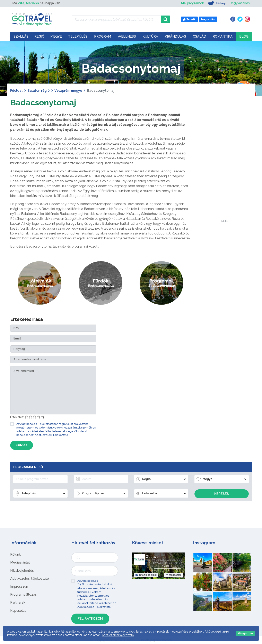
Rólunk (15, 554)
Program (103, 36)
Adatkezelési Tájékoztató (51, 435)
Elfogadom (245, 633)
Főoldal (16, 91)
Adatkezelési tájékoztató (30, 579)
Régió (39, 36)
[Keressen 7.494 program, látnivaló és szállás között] (116, 19)
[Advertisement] (224, 159)
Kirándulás (175, 36)
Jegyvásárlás (240, 3)
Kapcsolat (18, 611)
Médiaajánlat (20, 562)
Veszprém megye (68, 91)
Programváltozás (23, 594)
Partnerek (18, 602)
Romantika (223, 36)
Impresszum (20, 587)
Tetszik (146, 575)
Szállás (21, 36)
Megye (56, 36)
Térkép (217, 3)
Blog (244, 36)
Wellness (127, 36)
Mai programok (192, 3)
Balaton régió (38, 91)
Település (78, 36)
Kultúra (150, 36)
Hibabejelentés (22, 571)
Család (199, 36)
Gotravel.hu (155, 557)
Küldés (22, 445)
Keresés (222, 494)
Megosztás (173, 575)
